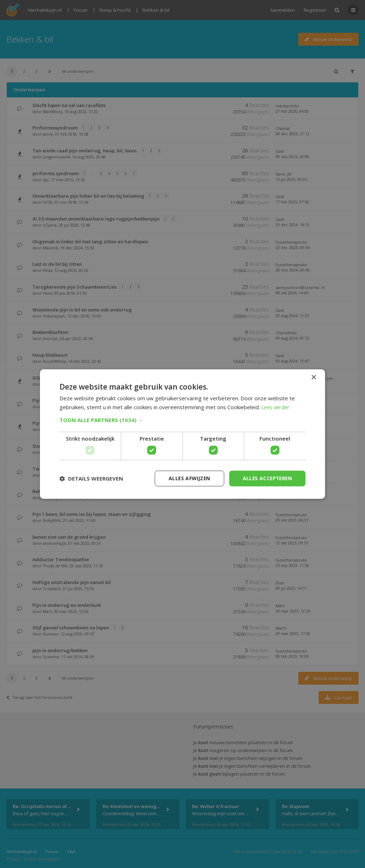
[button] (182, 420)
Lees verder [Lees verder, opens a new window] (276, 407)
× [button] (313, 377)
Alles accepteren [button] (266, 478)
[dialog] (182, 434)
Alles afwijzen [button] (187, 478)
